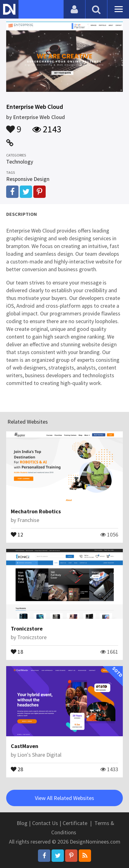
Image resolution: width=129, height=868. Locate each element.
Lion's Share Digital (39, 755)
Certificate (75, 823)
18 (17, 651)
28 (17, 769)
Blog (22, 823)
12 (17, 534)
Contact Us (45, 823)
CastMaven (25, 746)
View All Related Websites (64, 798)
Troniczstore (27, 629)
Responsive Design (28, 179)
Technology (20, 162)
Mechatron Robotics (36, 511)
